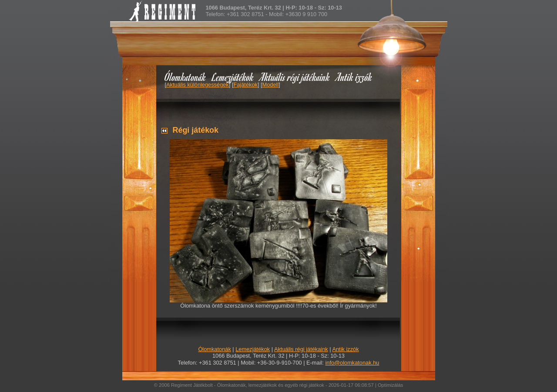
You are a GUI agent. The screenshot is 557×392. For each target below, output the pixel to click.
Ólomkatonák (185, 77)
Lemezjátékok (233, 77)
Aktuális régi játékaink (295, 77)
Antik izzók (354, 77)
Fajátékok (245, 85)
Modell (271, 85)
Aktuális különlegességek (198, 85)
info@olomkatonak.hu (352, 363)
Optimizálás (390, 385)
